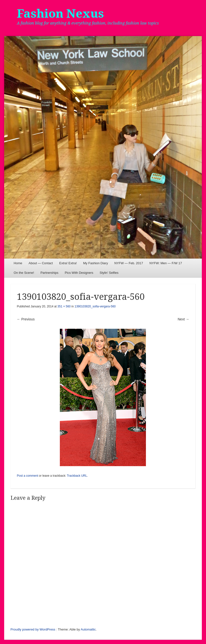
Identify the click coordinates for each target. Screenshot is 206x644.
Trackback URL (77, 476)
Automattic (88, 629)
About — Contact (41, 263)
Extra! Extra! (68, 263)
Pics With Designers (79, 273)
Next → (184, 319)
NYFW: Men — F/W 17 (166, 263)
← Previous (26, 319)
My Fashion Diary (96, 263)
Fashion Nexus (60, 14)
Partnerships (49, 273)
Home (18, 263)
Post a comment (28, 476)
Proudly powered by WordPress (33, 629)
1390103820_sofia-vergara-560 (95, 306)
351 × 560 (64, 306)
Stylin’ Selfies (109, 273)
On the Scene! (24, 273)
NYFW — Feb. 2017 (129, 263)
